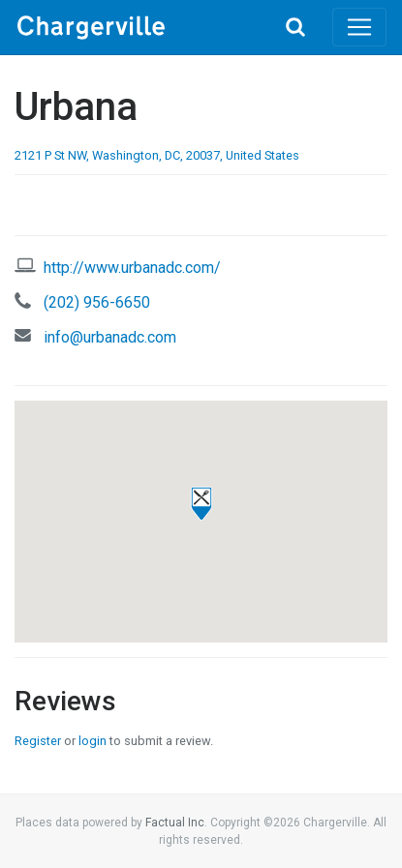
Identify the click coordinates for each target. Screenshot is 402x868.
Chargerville (137, 27)
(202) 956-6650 (97, 302)
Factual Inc (175, 823)
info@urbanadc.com (110, 337)
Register (38, 741)
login (93, 741)
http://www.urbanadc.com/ (132, 268)
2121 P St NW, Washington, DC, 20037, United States (157, 155)
